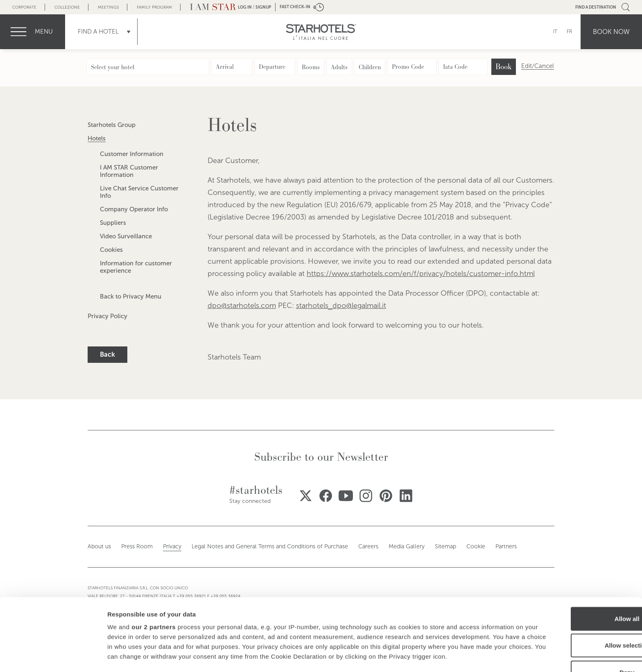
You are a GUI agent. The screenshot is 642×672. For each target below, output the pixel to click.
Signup (263, 7)
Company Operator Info (134, 209)
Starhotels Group (112, 125)
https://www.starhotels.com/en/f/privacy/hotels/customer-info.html (421, 274)
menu (44, 32)
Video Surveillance (126, 236)
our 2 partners (154, 562)
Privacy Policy (107, 316)
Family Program (154, 7)
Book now (611, 32)
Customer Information (132, 154)
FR (570, 32)
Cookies (111, 250)
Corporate (24, 7)
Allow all (574, 553)
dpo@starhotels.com (242, 305)
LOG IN (245, 7)
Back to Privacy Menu (131, 296)
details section (393, 621)
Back (107, 354)
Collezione (67, 7)
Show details (430, 656)
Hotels (97, 138)
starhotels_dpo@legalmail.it (341, 305)
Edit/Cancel (538, 66)
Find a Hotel (98, 32)
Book (504, 67)
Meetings (108, 7)
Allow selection (573, 580)
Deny (574, 607)
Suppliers (113, 223)
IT (555, 32)
